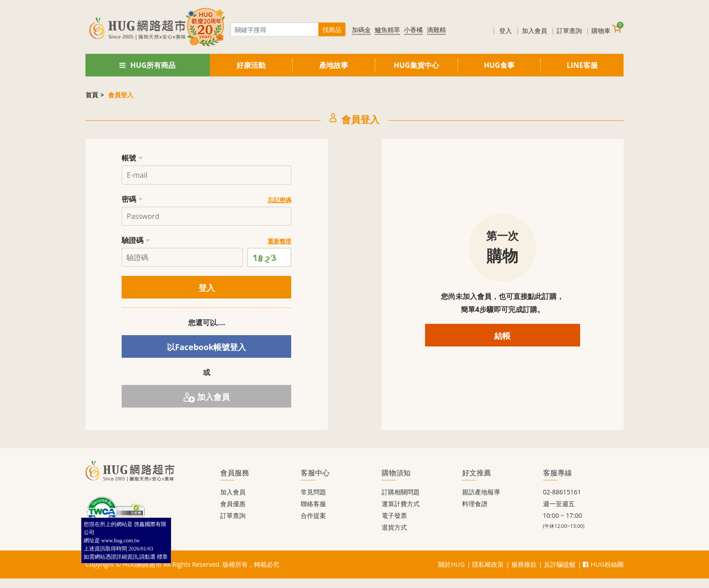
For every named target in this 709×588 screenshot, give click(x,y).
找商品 (332, 30)
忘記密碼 (279, 200)
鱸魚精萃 (388, 30)
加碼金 (361, 30)
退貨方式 (394, 527)
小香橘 (413, 30)
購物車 (606, 29)
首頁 (92, 95)
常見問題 (313, 492)
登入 (506, 31)
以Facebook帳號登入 (206, 347)
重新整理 (279, 241)
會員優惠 (233, 504)
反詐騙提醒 (560, 564)
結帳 (502, 336)
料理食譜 (475, 504)
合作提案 (313, 515)
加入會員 (534, 31)
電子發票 (394, 515)
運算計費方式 (401, 504)
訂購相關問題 (401, 492)
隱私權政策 (488, 564)
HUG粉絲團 (603, 564)
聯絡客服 (313, 504)
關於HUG (451, 564)
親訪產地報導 (481, 492)
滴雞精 (436, 30)
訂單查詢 (569, 31)
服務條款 (524, 564)
